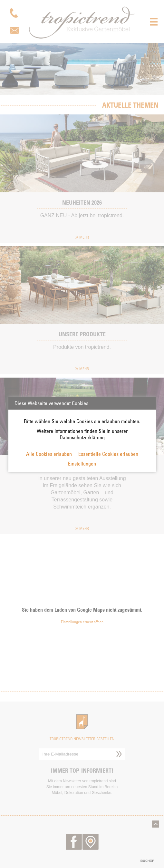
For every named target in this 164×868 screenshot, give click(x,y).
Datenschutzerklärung (82, 437)
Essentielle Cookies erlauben (108, 454)
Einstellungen (82, 464)
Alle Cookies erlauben (49, 454)
